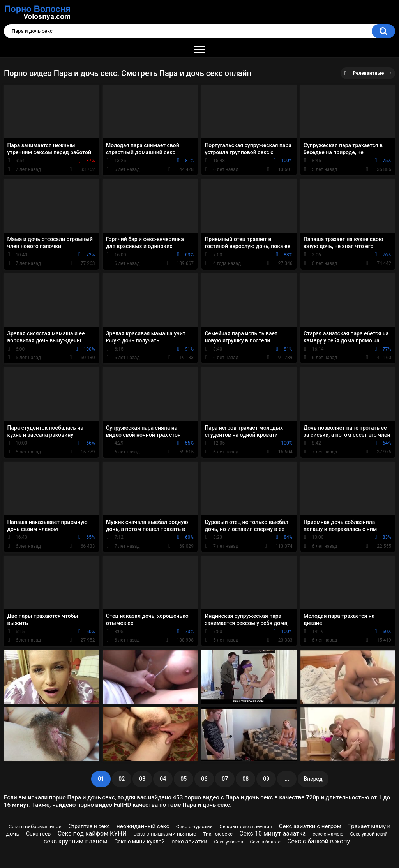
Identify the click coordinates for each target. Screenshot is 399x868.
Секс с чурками (194, 827)
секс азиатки (189, 842)
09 (266, 779)
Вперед (313, 779)
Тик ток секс (218, 834)
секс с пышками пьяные (165, 834)
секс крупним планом (76, 841)
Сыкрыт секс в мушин (246, 827)
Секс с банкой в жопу (319, 841)
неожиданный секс (143, 826)
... (287, 779)
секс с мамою (328, 834)
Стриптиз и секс (89, 826)
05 (184, 779)
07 (225, 779)
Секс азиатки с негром (310, 826)
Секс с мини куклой (139, 842)
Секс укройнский (369, 834)
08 (245, 779)
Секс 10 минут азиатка (273, 834)
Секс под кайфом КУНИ (92, 834)
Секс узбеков (229, 842)
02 (122, 779)
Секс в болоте (265, 842)
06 (204, 779)
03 (142, 779)
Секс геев (38, 834)
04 (163, 779)
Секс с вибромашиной (35, 827)
